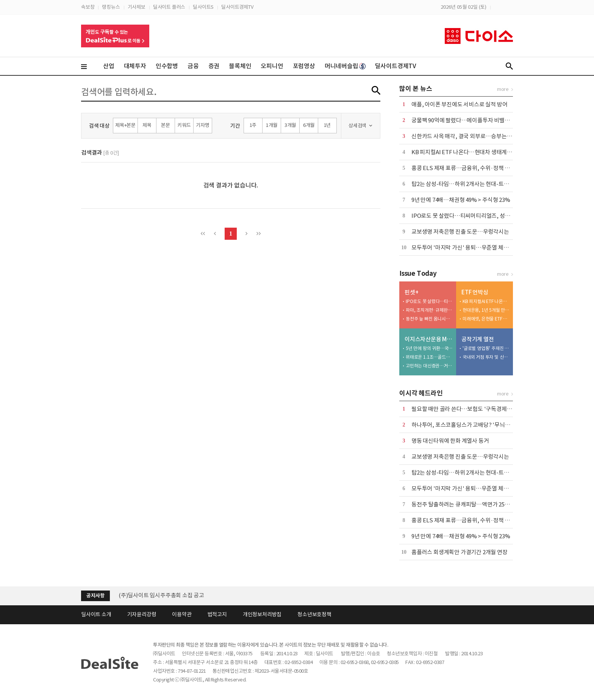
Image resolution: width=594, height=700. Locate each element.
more (503, 89)
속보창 (88, 7)
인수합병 (167, 66)
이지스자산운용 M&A (429, 339)
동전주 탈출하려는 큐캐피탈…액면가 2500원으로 (469, 504)
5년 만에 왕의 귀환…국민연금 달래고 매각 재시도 (429, 348)
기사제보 (137, 7)
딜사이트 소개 (96, 614)
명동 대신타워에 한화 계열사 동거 (450, 441)
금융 (193, 66)
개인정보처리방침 (262, 614)
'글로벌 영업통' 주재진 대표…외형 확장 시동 (486, 348)
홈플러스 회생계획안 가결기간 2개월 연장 (460, 552)
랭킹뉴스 (111, 7)
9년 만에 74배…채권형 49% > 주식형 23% (461, 200)
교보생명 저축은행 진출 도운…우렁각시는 (460, 232)
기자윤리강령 (142, 614)
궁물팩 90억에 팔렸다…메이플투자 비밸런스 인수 (469, 120)
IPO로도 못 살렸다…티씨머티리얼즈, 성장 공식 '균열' (474, 216)
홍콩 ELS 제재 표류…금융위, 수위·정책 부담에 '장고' (474, 168)
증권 (214, 66)
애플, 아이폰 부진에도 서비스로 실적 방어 (459, 104)
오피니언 (272, 66)
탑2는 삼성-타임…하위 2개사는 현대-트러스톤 (465, 184)
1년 (327, 125)
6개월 (309, 125)
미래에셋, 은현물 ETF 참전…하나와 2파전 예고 (486, 319)
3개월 (290, 125)
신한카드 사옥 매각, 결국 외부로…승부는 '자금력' (469, 136)
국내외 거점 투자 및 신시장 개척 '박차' (486, 357)
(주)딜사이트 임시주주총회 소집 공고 (161, 595)
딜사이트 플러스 (169, 7)
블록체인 (240, 66)
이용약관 (182, 614)
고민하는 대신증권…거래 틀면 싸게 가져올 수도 (429, 366)
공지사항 (95, 596)
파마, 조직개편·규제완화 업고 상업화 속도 (429, 310)
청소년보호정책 (314, 614)
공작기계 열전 (478, 339)
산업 (109, 66)
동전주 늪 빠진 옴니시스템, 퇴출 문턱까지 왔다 (429, 319)
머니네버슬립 (345, 66)
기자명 (202, 125)
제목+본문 (125, 125)
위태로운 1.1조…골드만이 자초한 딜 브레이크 (429, 357)
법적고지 (217, 614)
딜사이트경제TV (237, 7)
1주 (253, 125)
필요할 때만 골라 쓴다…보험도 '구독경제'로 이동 (468, 409)
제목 (147, 125)
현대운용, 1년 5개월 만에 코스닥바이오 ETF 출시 (486, 310)
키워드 (184, 125)
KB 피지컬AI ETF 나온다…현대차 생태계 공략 (465, 152)
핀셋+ (411, 292)
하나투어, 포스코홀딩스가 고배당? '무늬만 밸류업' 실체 (476, 425)
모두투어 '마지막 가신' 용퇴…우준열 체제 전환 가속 (471, 248)
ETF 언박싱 (475, 292)
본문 (166, 125)
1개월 (272, 125)
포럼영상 (304, 66)
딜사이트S (203, 7)
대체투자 (135, 66)
